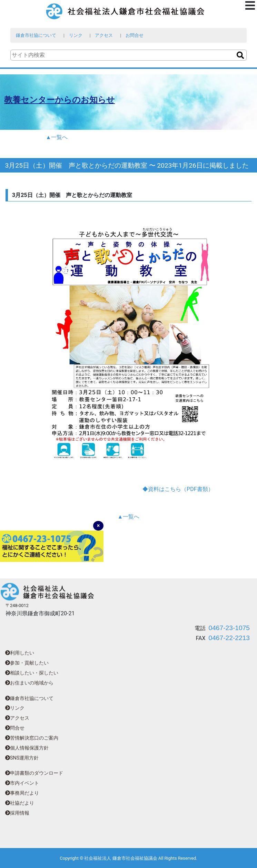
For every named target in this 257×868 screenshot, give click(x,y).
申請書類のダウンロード (34, 773)
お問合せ (135, 35)
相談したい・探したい (32, 673)
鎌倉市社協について (36, 35)
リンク (76, 35)
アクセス (104, 35)
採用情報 (17, 813)
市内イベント (22, 783)
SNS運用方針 (22, 758)
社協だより (20, 803)
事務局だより (22, 793)
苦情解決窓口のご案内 (32, 738)
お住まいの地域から (29, 683)
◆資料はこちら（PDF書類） (178, 489)
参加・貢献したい (27, 663)
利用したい (20, 653)
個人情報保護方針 (27, 748)
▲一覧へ (57, 137)
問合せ (15, 728)
